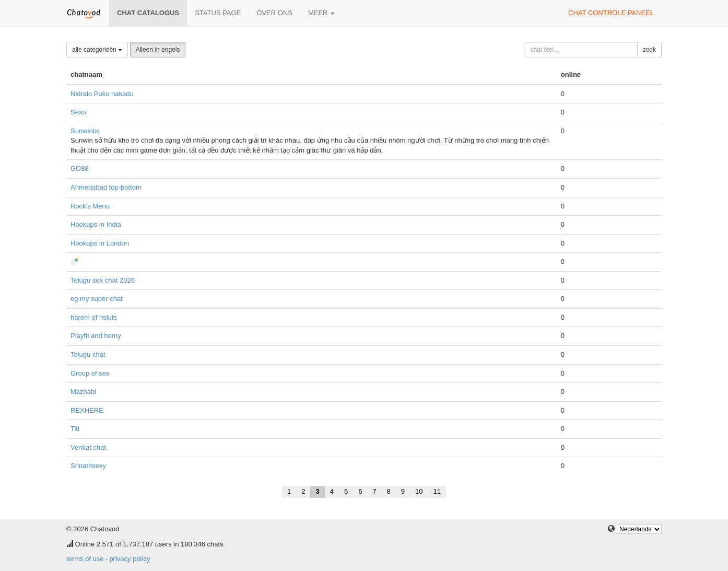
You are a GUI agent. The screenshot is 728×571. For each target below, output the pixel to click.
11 (437, 491)
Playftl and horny (96, 336)
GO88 (80, 168)
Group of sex (90, 373)
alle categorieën (97, 50)
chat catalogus (148, 13)
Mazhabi (83, 392)
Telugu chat (88, 354)
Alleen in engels (158, 50)
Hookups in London (100, 243)
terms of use (85, 559)
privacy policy (130, 559)
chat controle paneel (611, 13)
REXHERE (87, 410)
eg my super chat (97, 299)
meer (321, 13)
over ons (274, 13)
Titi (75, 429)
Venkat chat (88, 447)
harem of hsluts (94, 317)
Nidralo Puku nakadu (102, 94)
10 (419, 491)
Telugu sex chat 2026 (103, 280)
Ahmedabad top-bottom (106, 187)
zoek (649, 50)
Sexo (78, 112)
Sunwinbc (85, 131)
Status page (218, 13)
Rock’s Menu (90, 206)
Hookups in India (96, 224)
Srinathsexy (88, 466)
